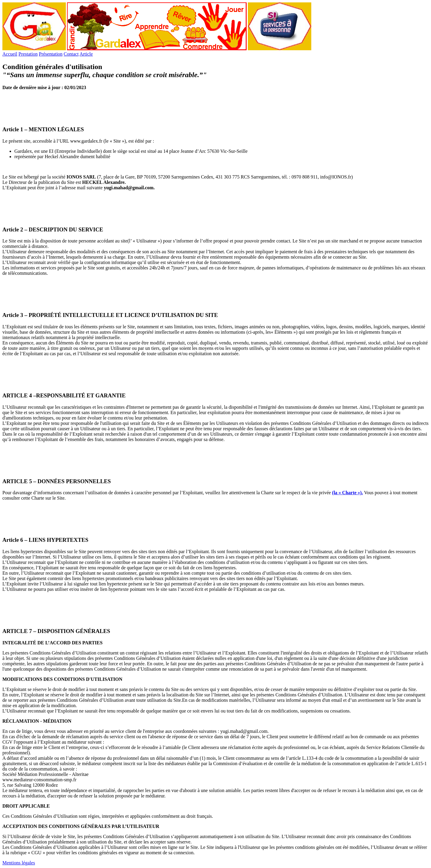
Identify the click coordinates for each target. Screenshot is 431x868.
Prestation (28, 54)
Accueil (10, 54)
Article (86, 54)
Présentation (51, 54)
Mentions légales (19, 863)
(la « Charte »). (347, 493)
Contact (71, 54)
